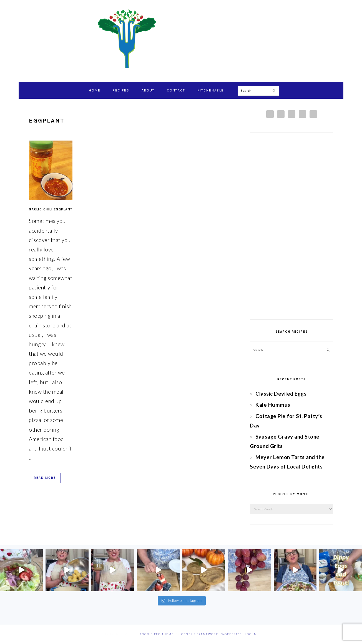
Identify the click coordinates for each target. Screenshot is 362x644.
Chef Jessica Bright (181, 39)
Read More (45, 478)
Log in (251, 634)
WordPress (232, 634)
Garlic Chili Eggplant (51, 209)
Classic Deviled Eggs (281, 394)
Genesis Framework (200, 634)
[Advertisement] (291, 226)
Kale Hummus (273, 405)
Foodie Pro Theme (157, 634)
